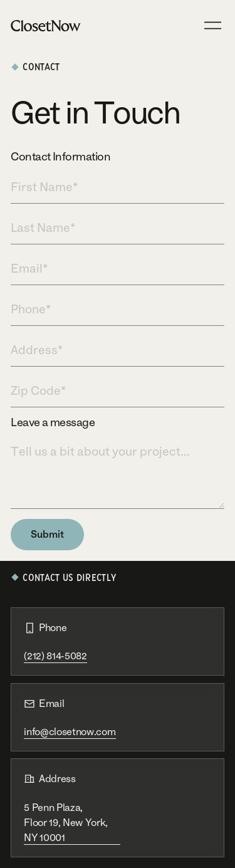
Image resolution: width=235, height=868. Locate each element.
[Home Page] (46, 25)
